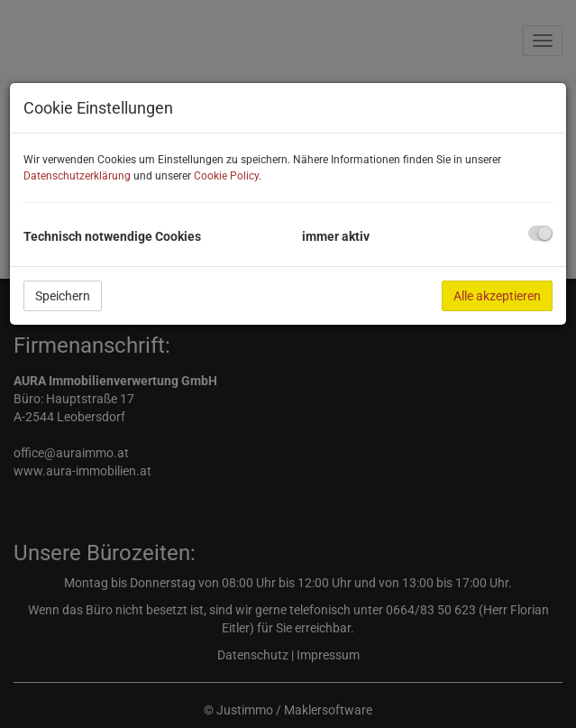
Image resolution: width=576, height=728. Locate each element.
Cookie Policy (226, 176)
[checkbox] (540, 233)
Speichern (63, 296)
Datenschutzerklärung (77, 176)
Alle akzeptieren (497, 296)
